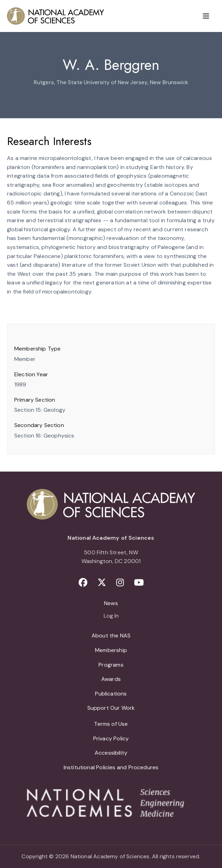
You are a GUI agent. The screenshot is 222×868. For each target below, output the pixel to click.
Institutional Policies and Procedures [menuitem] (111, 767)
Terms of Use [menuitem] (111, 724)
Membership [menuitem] (111, 650)
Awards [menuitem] (111, 679)
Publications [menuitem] (111, 694)
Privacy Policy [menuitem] (111, 738)
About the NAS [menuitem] (111, 636)
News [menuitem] (111, 603)
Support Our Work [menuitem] (111, 708)
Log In (111, 616)
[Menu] (206, 16)
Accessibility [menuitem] (111, 753)
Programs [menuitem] (111, 665)
